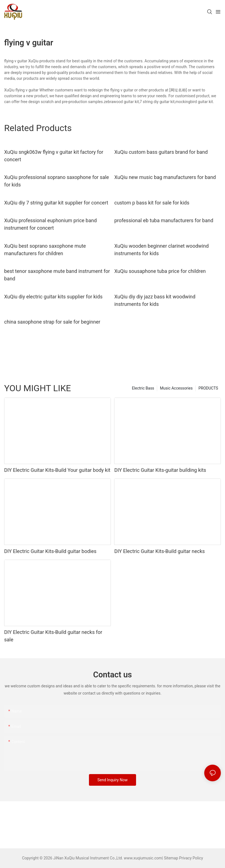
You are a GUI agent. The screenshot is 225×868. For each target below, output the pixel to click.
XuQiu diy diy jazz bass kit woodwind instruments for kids (155, 300)
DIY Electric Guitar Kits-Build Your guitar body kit (57, 470)
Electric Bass (143, 388)
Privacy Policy (191, 858)
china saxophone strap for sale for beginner (52, 322)
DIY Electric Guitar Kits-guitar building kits (160, 470)
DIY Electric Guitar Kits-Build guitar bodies (50, 551)
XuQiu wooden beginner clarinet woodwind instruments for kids (161, 250)
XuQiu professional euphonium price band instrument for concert (50, 224)
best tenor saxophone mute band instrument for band (57, 275)
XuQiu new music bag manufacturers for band (165, 177)
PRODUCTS (208, 388)
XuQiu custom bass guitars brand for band (161, 152)
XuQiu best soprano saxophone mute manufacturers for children (45, 250)
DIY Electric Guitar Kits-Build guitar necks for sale (53, 636)
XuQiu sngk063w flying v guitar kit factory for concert (54, 156)
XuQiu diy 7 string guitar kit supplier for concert (56, 203)
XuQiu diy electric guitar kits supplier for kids (53, 297)
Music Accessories (176, 388)
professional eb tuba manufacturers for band (164, 220)
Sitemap (171, 858)
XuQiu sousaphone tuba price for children (160, 271)
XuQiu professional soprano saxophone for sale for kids (57, 181)
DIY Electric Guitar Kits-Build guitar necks (159, 551)
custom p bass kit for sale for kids (152, 203)
